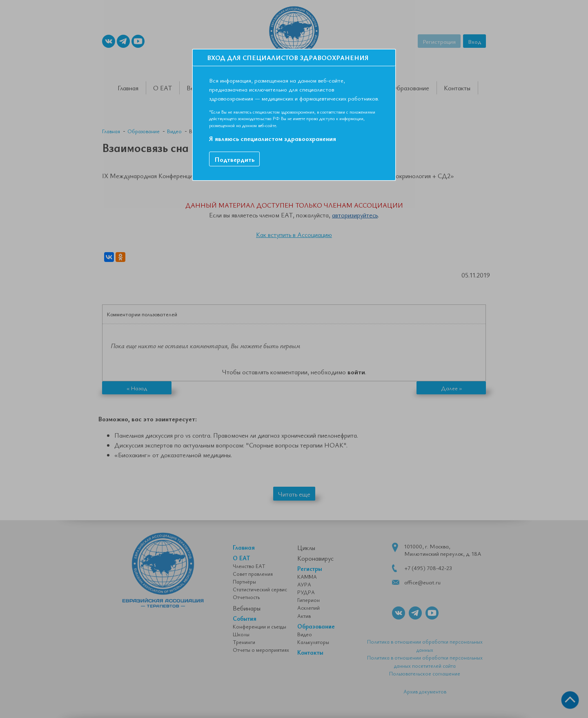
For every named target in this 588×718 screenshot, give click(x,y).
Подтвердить (234, 159)
